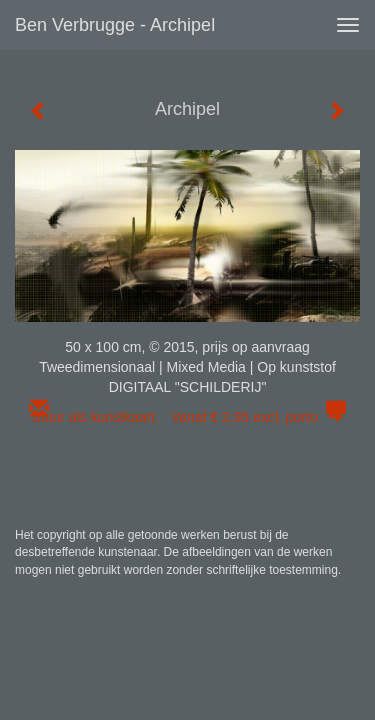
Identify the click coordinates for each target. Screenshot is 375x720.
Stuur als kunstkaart (188, 417)
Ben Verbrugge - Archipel (115, 25)
